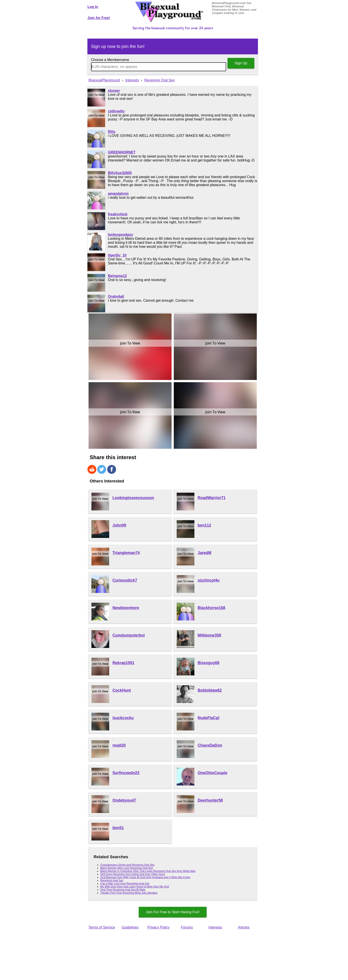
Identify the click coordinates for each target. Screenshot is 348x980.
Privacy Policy (158, 927)
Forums (187, 927)
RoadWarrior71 (212, 498)
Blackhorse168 (212, 608)
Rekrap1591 (124, 663)
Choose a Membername (110, 60)
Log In (93, 7)
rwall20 (119, 745)
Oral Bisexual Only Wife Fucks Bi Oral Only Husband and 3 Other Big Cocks (145, 877)
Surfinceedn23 (126, 773)
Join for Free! (99, 18)
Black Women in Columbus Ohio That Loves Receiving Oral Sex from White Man (148, 871)
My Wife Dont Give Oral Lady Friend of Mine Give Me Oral (135, 887)
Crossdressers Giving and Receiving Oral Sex (127, 865)
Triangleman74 (126, 553)
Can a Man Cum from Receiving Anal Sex (125, 884)
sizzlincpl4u (209, 580)
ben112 (205, 525)
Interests (215, 927)
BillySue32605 (120, 173)
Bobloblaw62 (210, 690)
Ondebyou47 (124, 800)
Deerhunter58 (210, 800)
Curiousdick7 (125, 580)
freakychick (118, 214)
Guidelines (130, 927)
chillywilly (116, 111)
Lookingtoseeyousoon (133, 498)
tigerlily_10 (117, 255)
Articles (244, 927)
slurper (114, 91)
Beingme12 (117, 276)
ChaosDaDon (210, 745)
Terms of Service (102, 927)
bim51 (118, 828)
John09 (119, 525)
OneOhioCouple (213, 773)
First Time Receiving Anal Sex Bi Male (123, 890)
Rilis (112, 132)
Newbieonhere (126, 608)
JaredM (205, 553)
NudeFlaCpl (209, 718)
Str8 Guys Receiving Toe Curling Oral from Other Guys (133, 874)
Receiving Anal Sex (112, 880)
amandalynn (118, 194)
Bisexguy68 (209, 663)
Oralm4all (116, 296)
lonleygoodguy (121, 235)
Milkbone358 (210, 635)
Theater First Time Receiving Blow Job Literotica (129, 893)
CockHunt (122, 690)
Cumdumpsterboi (129, 635)
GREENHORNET (122, 152)
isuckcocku (123, 718)
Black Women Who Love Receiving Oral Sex (127, 868)
